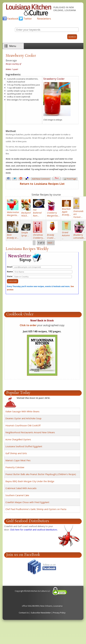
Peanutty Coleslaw (15, 467)
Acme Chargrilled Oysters (18, 439)
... (25, 234)
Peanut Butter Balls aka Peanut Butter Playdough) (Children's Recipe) (41, 474)
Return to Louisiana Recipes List (42, 184)
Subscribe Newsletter (41, 613)
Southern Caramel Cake (17, 495)
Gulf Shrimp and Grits (16, 453)
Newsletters (44, 19)
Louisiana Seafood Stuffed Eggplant (24, 446)
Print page (70, 179)
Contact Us (24, 613)
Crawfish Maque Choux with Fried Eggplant (27, 502)
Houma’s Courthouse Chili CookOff (23, 425)
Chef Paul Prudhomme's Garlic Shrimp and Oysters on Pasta (36, 509)
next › (51, 243)
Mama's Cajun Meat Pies (18, 460)
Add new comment (41, 179)
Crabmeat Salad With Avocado (21, 488)
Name (40, 272)
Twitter (28, 19)
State (39, 277)
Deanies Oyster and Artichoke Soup (23, 418)
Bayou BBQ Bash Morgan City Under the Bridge (30, 481)
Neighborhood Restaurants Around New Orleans (30, 432)
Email (39, 267)
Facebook (13, 19)
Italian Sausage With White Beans (22, 411)
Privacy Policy (59, 613)
